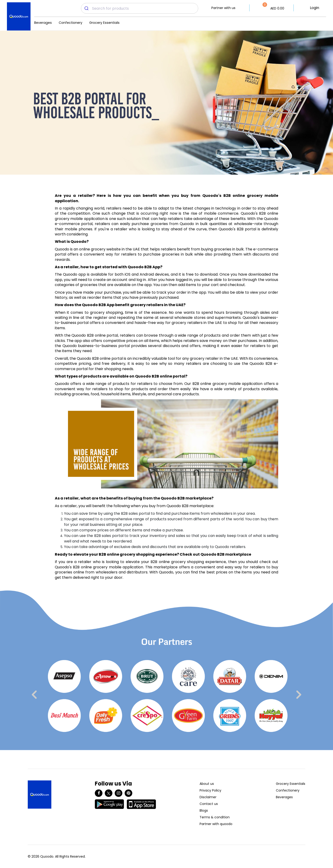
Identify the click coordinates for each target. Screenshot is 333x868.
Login (314, 8)
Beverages (43, 23)
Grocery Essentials (104, 23)
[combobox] (140, 8)
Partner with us (223, 8)
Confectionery (71, 23)
